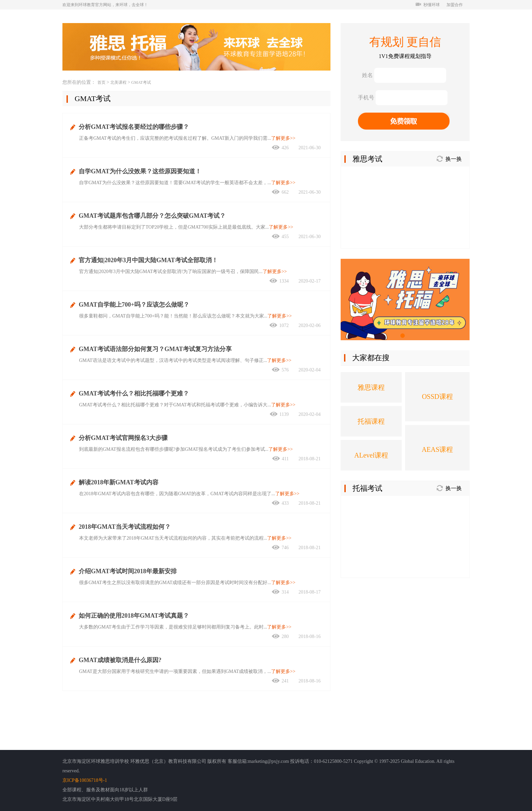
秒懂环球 (428, 5)
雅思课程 (371, 387)
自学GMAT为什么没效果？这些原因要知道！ (140, 171)
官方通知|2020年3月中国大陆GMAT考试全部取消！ (148, 260)
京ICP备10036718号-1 (85, 780)
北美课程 (118, 82)
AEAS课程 (437, 449)
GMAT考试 (141, 82)
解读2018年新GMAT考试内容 (119, 482)
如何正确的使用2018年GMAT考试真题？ (134, 616)
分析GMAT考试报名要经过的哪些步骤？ (134, 127)
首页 (101, 82)
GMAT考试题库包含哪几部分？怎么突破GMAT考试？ (152, 216)
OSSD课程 (437, 397)
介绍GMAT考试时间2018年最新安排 (128, 571)
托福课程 (371, 421)
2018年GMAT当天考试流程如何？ (125, 527)
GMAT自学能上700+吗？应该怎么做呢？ (134, 305)
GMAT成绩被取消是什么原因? (120, 660)
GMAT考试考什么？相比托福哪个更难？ (134, 393)
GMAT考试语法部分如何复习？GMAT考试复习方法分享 (155, 349)
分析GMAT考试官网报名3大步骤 (123, 438)
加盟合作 (455, 5)
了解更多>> (283, 138)
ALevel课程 (371, 455)
